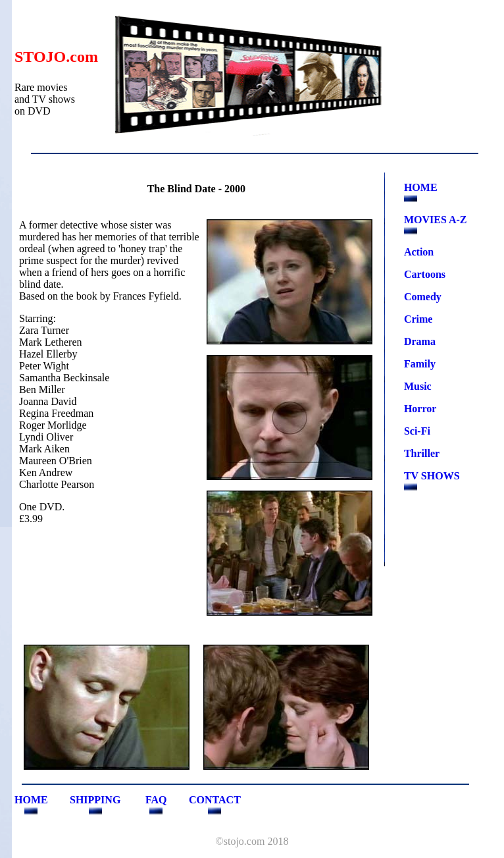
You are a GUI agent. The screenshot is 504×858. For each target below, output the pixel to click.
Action (419, 252)
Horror (420, 409)
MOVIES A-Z (436, 220)
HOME (421, 187)
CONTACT (215, 800)
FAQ (156, 800)
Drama (420, 341)
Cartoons (425, 274)
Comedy (423, 297)
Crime (418, 319)
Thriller (422, 453)
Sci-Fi (417, 431)
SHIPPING (95, 800)
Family (420, 364)
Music (418, 386)
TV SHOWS (432, 476)
